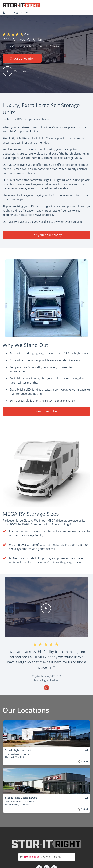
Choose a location (22, 58)
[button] (22, 60)
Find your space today (46, 235)
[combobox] (47, 857)
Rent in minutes (47, 411)
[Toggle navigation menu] (87, 5)
